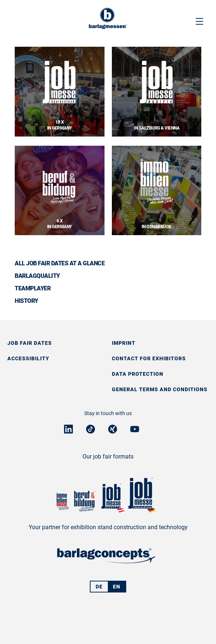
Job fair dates (30, 343)
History (26, 301)
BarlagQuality (37, 276)
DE (99, 587)
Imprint (124, 343)
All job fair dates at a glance (60, 263)
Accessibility (28, 358)
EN (117, 587)
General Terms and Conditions (160, 389)
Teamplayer (33, 288)
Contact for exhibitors (149, 358)
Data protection (138, 374)
